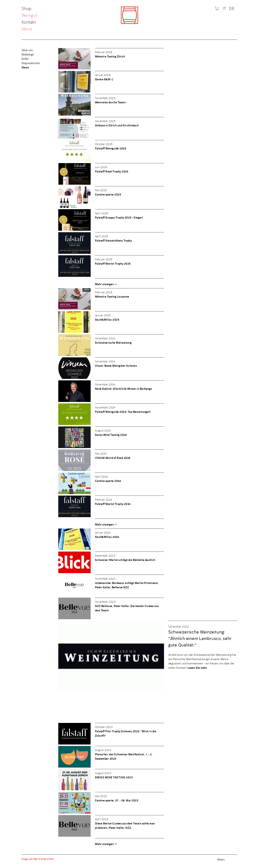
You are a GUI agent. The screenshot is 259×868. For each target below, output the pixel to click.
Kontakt (29, 22)
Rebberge (28, 55)
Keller (25, 59)
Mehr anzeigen (104, 284)
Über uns (27, 50)
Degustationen (31, 63)
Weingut (29, 16)
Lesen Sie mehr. (198, 668)
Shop (27, 9)
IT (224, 9)
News (27, 29)
